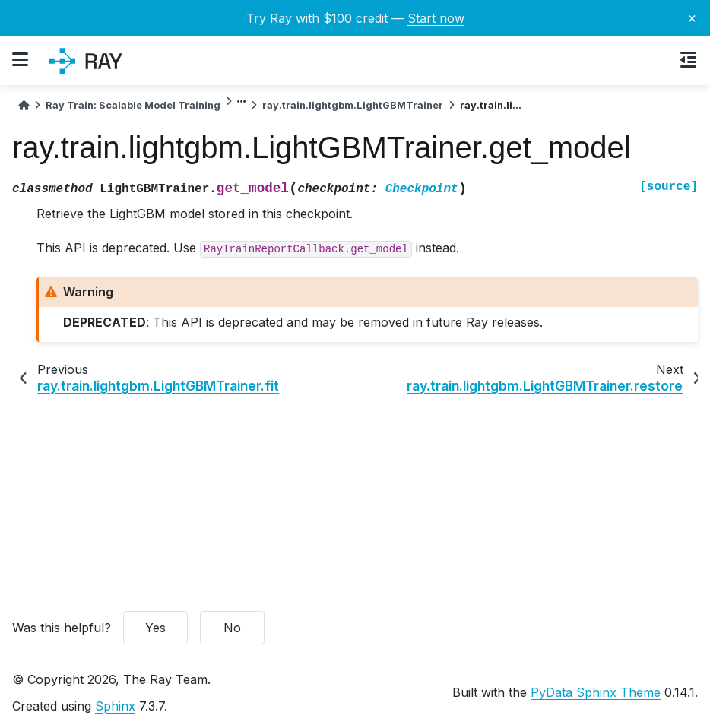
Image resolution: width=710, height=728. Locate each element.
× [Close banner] (692, 17)
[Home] (24, 105)
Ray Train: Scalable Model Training (133, 105)
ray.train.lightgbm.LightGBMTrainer (353, 105)
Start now (436, 18)
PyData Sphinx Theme (596, 692)
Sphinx (115, 706)
